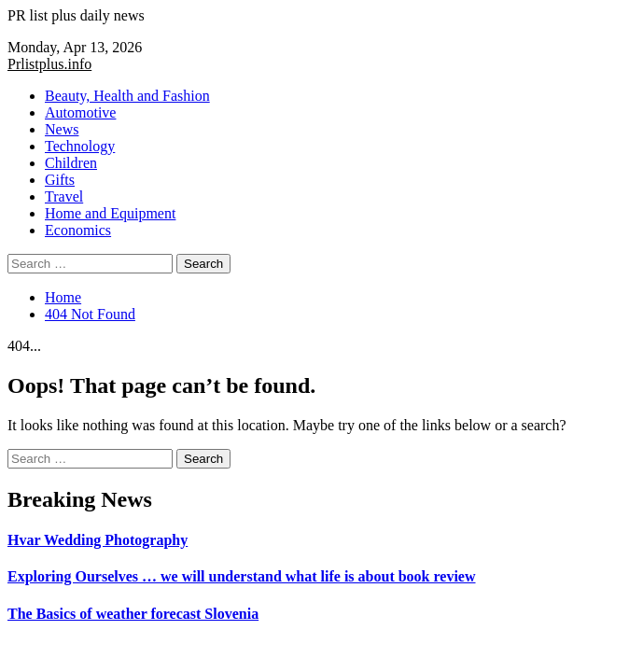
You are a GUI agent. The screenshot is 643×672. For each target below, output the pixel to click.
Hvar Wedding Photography (98, 540)
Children (71, 163)
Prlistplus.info (49, 64)
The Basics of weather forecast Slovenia (133, 614)
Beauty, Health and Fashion (127, 96)
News (62, 129)
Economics (78, 230)
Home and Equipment (110, 213)
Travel (64, 196)
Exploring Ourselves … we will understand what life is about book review (242, 576)
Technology (80, 146)
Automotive (80, 112)
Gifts (60, 180)
